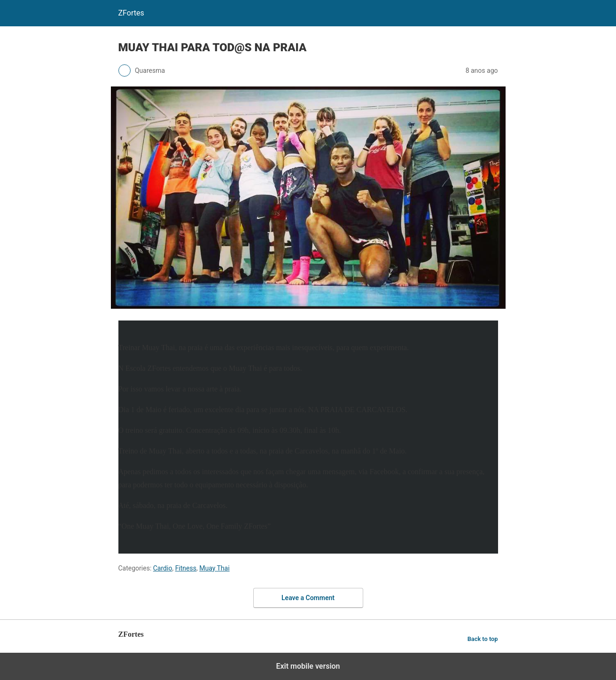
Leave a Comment (308, 598)
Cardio (163, 568)
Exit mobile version (308, 666)
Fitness (186, 568)
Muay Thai (214, 568)
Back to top (483, 639)
